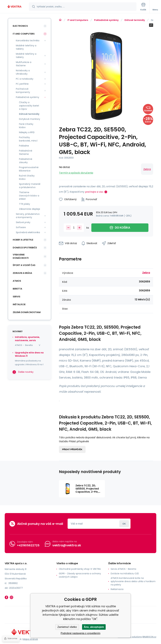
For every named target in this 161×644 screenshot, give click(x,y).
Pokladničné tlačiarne (26, 152)
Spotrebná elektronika (28, 232)
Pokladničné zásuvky (26, 161)
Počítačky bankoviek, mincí (28, 139)
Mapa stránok (30, 639)
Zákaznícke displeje (30, 209)
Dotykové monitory (30, 119)
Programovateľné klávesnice (29, 169)
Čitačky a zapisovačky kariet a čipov (29, 106)
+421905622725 (28, 545)
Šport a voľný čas (24, 265)
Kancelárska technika (28, 41)
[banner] (15, 7)
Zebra (147, 169)
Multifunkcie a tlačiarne (24, 64)
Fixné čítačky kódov (26, 126)
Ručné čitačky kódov (27, 177)
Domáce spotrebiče (25, 248)
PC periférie (22, 84)
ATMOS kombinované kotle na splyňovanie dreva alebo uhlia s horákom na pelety (133, 581)
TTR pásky (25, 204)
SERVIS (17, 297)
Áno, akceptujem (94, 627)
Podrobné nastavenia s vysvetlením (81, 633)
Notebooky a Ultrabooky (23, 72)
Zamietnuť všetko (67, 627)
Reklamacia (117, 589)
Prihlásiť (124, 524)
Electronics (20, 26)
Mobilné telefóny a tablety (26, 47)
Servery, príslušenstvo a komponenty (28, 216)
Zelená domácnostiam (27, 312)
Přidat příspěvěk (72, 449)
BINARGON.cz (149, 637)
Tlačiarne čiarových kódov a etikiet (29, 196)
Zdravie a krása (22, 273)
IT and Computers (78, 20)
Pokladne (24, 146)
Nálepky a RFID (27, 132)
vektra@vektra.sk (67, 545)
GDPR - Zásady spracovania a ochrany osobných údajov (80, 575)
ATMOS (17, 281)
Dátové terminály (135, 20)
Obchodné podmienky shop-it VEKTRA (80, 569)
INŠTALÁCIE (19, 304)
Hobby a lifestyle (23, 240)
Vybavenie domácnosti (21, 256)
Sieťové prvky (23, 222)
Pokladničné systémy (106, 20)
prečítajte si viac (94, 192)
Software (21, 227)
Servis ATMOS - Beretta (123, 569)
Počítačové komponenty (23, 91)
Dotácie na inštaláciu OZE (125, 574)
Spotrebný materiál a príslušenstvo (30, 186)
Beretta (17, 289)
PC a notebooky (25, 79)
